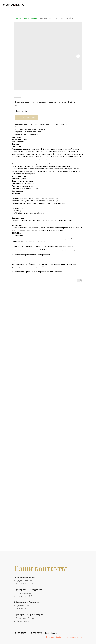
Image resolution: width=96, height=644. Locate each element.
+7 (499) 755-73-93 (21, 633)
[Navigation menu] (92, 5)
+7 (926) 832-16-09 (37, 633)
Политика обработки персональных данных (64, 637)
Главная (17, 18)
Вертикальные (30, 18)
